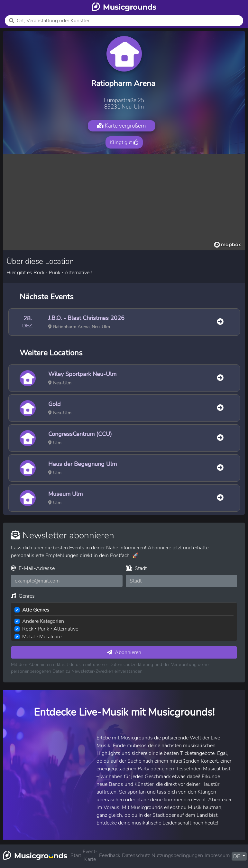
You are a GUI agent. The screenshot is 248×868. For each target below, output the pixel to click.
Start (76, 855)
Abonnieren (124, 652)
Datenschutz (136, 855)
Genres (23, 596)
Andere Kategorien (43, 621)
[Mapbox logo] (227, 245)
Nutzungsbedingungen (177, 855)
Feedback (110, 855)
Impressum (217, 855)
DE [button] (237, 856)
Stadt (136, 568)
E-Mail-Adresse (33, 568)
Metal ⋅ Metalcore (42, 637)
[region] (124, 202)
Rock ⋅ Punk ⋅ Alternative (50, 629)
